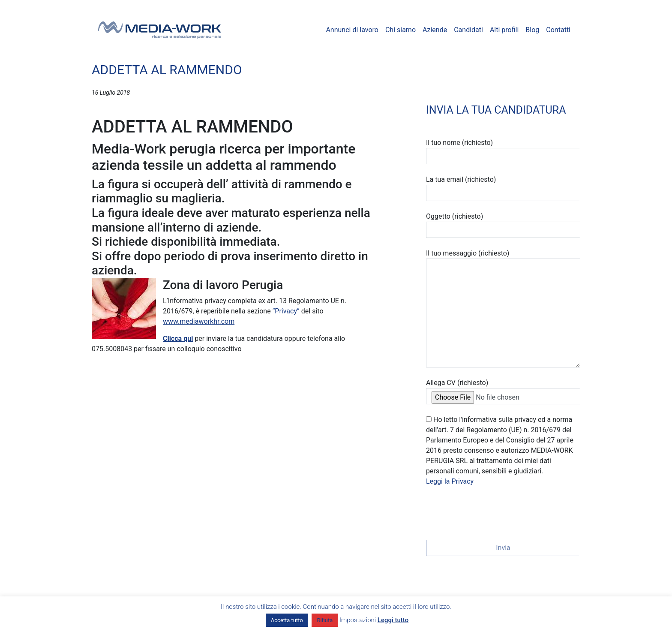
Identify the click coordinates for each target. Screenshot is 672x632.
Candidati (468, 30)
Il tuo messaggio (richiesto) (503, 308)
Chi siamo (400, 30)
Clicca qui (178, 339)
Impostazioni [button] (358, 620)
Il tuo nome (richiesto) (503, 151)
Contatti (558, 30)
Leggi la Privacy (450, 481)
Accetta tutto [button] (287, 620)
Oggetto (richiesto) (503, 225)
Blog (532, 30)
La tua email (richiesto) (503, 188)
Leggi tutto (393, 620)
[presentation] (491, 510)
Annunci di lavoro (352, 30)
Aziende (435, 30)
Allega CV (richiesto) (503, 391)
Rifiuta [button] (325, 620)
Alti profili (504, 30)
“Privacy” (287, 311)
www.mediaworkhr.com (199, 321)
